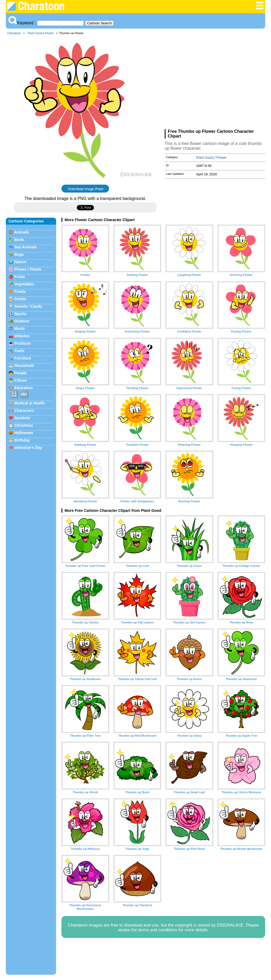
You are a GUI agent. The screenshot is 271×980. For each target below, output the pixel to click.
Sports (20, 314)
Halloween (24, 433)
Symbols (22, 418)
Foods (20, 291)
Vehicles (22, 336)
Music (20, 329)
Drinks (20, 299)
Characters (24, 411)
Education (24, 388)
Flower (49, 33)
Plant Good (35, 33)
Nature (20, 262)
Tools (19, 351)
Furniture (23, 358)
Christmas (24, 425)
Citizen (21, 380)
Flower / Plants (28, 269)
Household (24, 366)
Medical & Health (30, 403)
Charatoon (14, 33)
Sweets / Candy (28, 306)
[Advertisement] (215, 83)
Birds (19, 240)
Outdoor (22, 321)
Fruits (20, 277)
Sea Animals (26, 247)
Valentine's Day (28, 448)
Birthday (22, 440)
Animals (21, 232)
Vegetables (24, 284)
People (21, 373)
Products (22, 343)
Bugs (19, 254)
